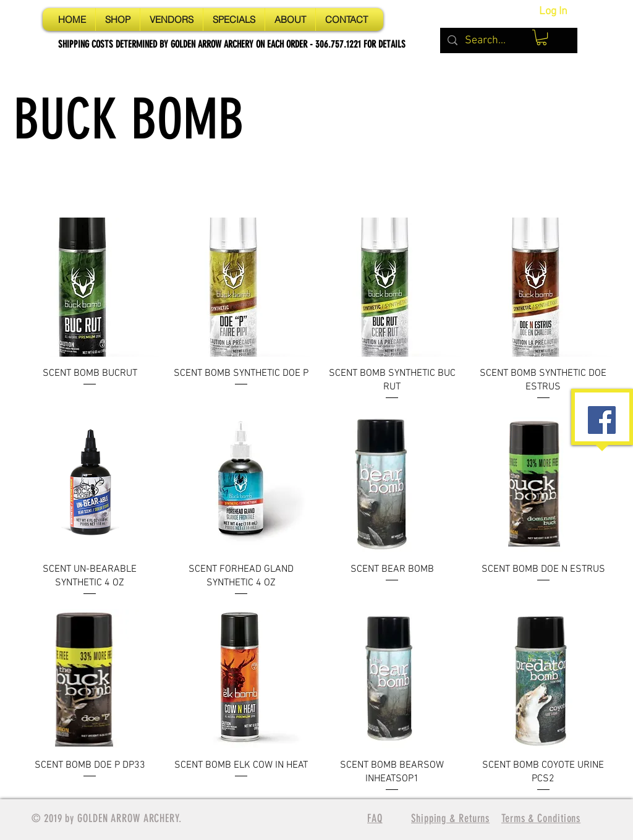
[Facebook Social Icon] (602, 420)
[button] (542, 37)
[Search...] (508, 40)
